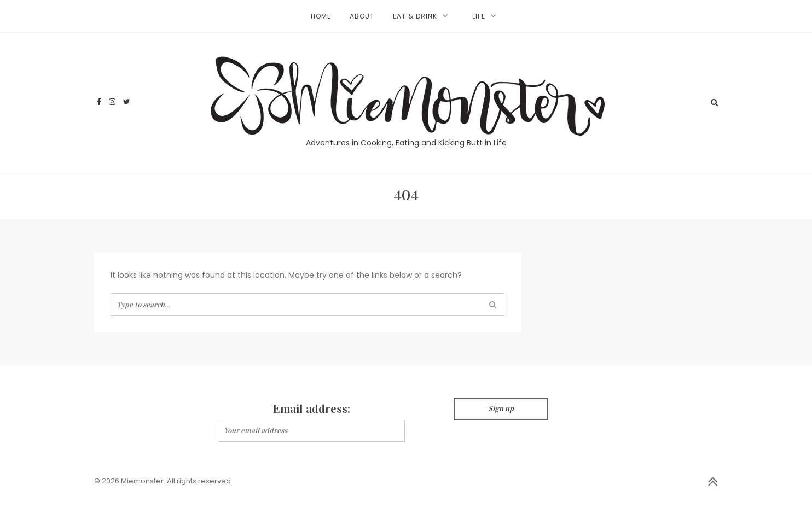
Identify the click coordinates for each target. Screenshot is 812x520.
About (362, 16)
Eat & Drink (415, 16)
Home (321, 16)
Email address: (312, 409)
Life (479, 16)
